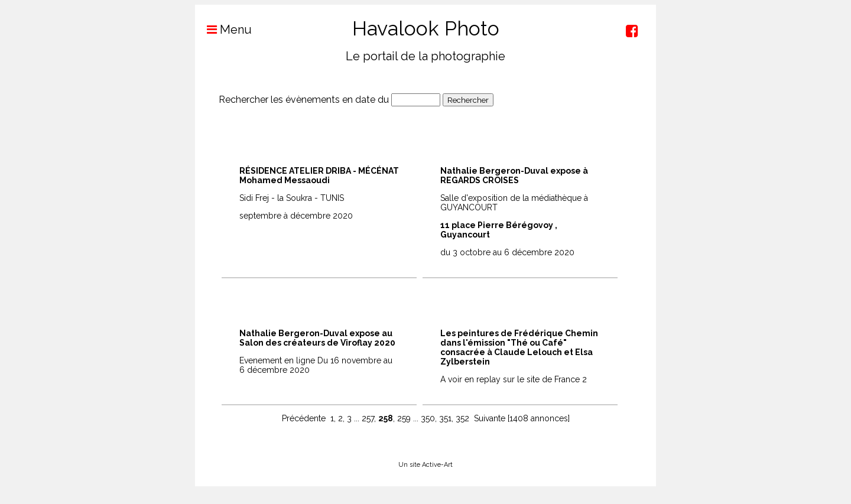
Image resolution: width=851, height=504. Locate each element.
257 (368, 418)
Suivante (490, 418)
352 (462, 418)
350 (428, 418)
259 (404, 418)
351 (445, 418)
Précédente (304, 418)
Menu (223, 30)
